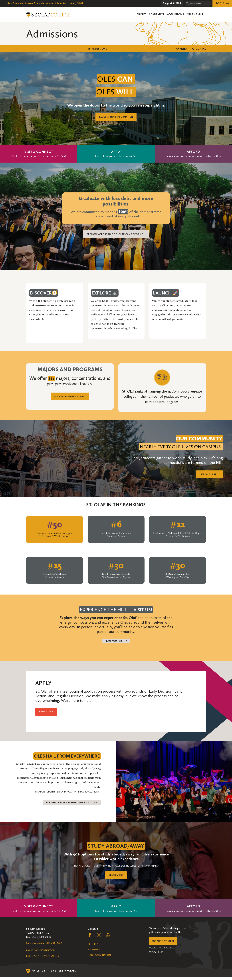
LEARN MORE (116, 878)
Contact (179, 48)
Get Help (93, 947)
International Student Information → (68, 805)
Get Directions (35, 946)
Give (53, 973)
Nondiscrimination (99, 958)
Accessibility (95, 952)
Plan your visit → (116, 641)
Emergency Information (41, 953)
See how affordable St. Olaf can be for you (116, 234)
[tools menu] (222, 3)
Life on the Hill (207, 474)
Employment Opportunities (42, 959)
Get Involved (67, 973)
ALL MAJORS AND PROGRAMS (70, 397)
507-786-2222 (54, 946)
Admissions (53, 48)
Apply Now (48, 713)
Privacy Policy (156, 956)
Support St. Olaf (165, 944)
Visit (45, 973)
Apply (36, 973)
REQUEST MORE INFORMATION (116, 116)
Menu (116, 48)
